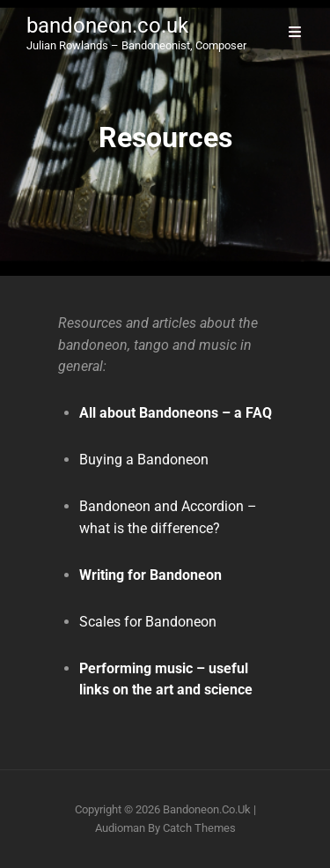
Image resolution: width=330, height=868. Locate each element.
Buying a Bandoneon (144, 460)
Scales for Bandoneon (148, 622)
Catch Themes (199, 828)
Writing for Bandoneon (150, 575)
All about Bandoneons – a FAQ (176, 413)
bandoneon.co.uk (107, 26)
